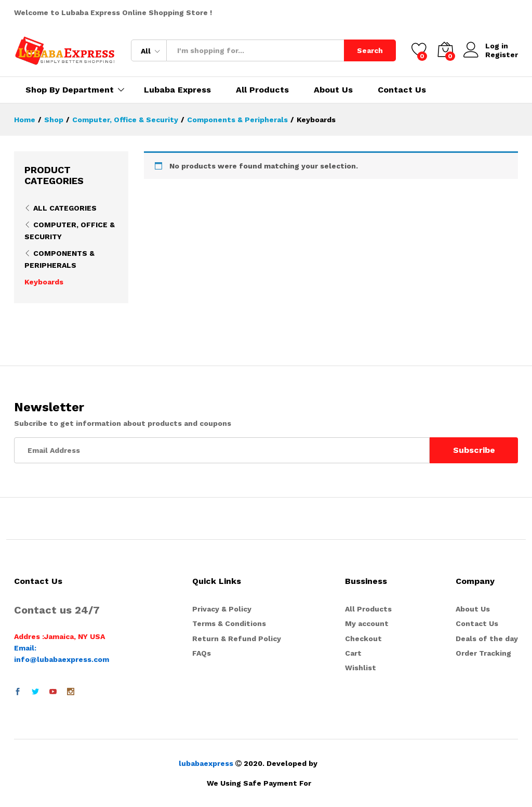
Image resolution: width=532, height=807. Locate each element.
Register (502, 55)
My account (367, 623)
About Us (333, 90)
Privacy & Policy (222, 609)
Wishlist (361, 668)
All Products (262, 90)
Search (370, 50)
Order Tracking (483, 653)
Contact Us (402, 90)
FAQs (202, 653)
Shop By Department (70, 90)
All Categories (65, 208)
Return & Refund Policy (237, 639)
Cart (353, 653)
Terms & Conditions (229, 623)
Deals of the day (487, 639)
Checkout (363, 639)
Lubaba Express (177, 90)
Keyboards (44, 282)
